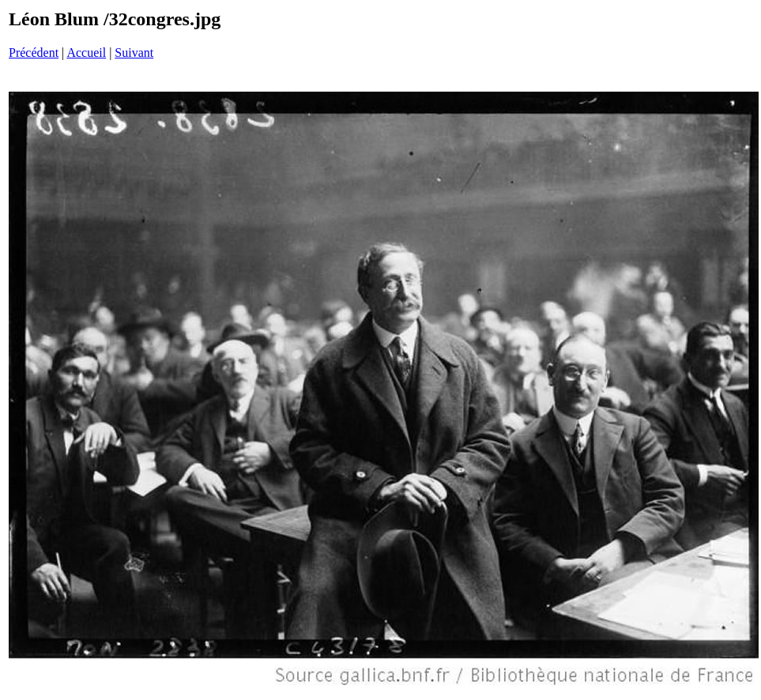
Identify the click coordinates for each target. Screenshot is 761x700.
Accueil (86, 53)
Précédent (34, 53)
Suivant (134, 53)
